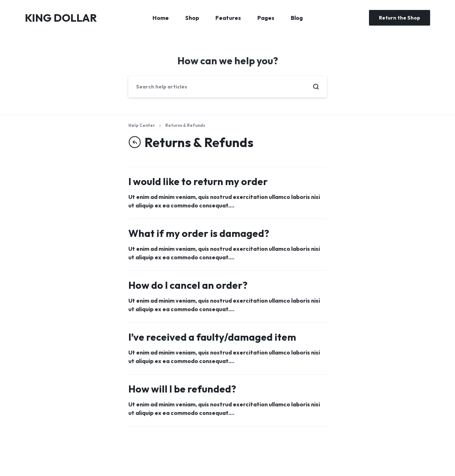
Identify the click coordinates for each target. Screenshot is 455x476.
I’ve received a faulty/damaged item (212, 337)
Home (161, 18)
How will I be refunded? (182, 389)
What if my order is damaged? (199, 233)
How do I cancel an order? (188, 285)
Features (228, 18)
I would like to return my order (198, 181)
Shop (192, 18)
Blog (297, 18)
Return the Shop (400, 18)
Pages (266, 18)
